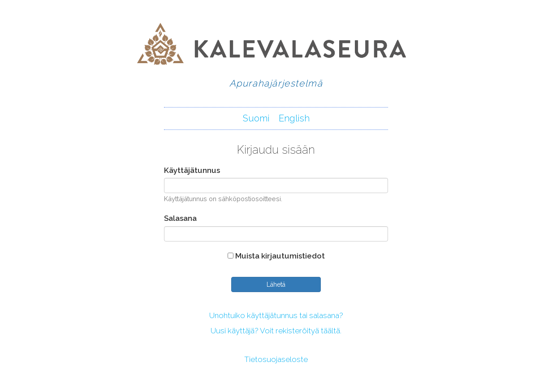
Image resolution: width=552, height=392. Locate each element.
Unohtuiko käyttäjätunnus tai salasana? (276, 315)
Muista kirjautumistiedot (276, 256)
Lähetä (276, 284)
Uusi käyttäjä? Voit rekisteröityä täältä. (276, 331)
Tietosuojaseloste (276, 359)
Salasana (180, 218)
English (294, 118)
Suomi (256, 118)
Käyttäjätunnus (192, 170)
